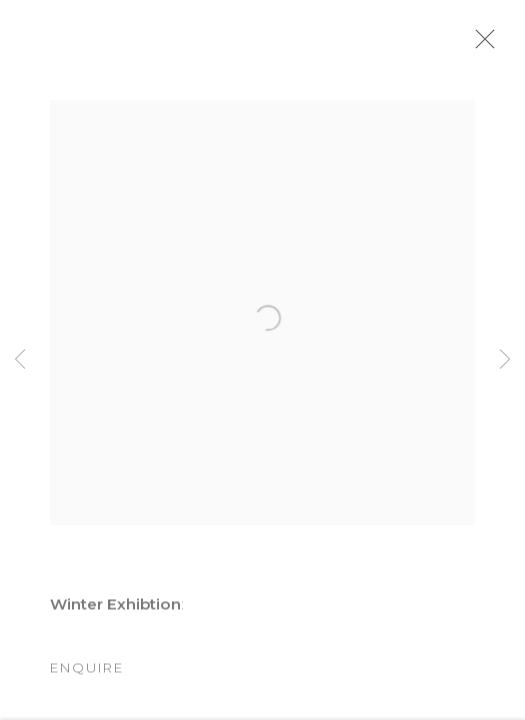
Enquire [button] (87, 678)
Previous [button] (20, 360)
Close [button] (504, 45)
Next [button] (505, 360)
